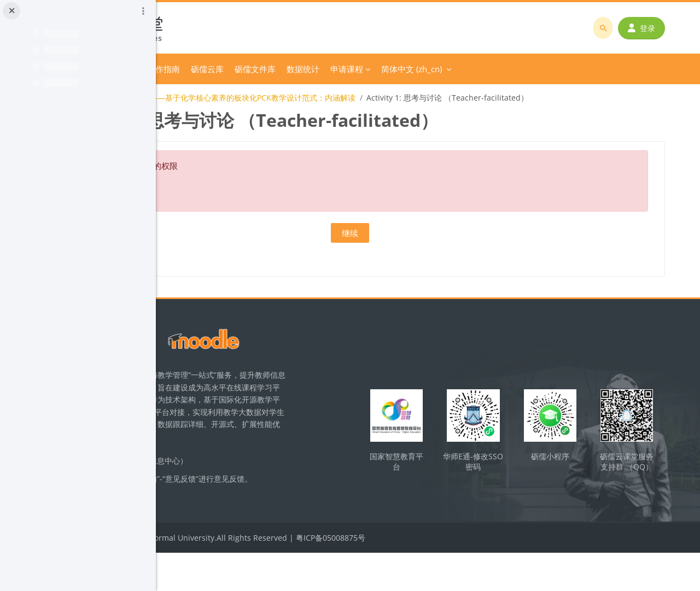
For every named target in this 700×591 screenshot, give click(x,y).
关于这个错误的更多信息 (256, 201)
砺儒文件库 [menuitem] (403, 69)
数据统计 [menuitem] (451, 69)
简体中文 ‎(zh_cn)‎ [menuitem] (560, 69)
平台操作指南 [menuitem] (304, 69)
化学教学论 (202, 98)
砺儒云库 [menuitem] (355, 69)
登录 (649, 28)
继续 (428, 247)
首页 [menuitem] (209, 69)
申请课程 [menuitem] (495, 69)
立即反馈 (242, 531)
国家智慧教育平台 (466, 479)
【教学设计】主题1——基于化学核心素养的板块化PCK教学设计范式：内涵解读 (368, 98)
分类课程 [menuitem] (244, 69)
